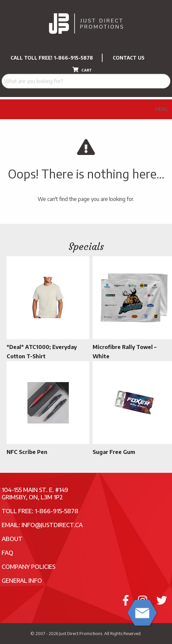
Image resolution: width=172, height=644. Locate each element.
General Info (22, 580)
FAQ (7, 552)
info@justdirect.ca (52, 525)
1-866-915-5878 (73, 58)
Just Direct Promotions (81, 633)
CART (82, 70)
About (12, 539)
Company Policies (29, 566)
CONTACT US (129, 58)
